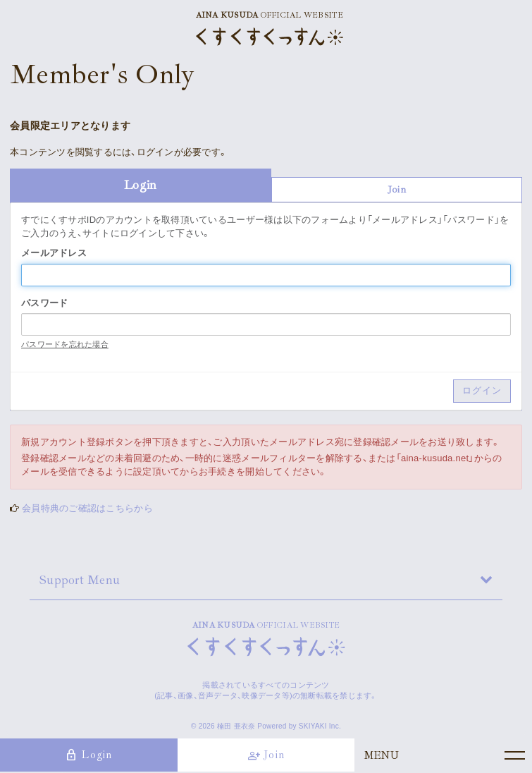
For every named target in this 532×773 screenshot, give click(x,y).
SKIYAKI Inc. (320, 726)
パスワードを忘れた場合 (65, 344)
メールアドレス (54, 253)
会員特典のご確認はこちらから (87, 508)
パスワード (44, 303)
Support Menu (80, 580)
